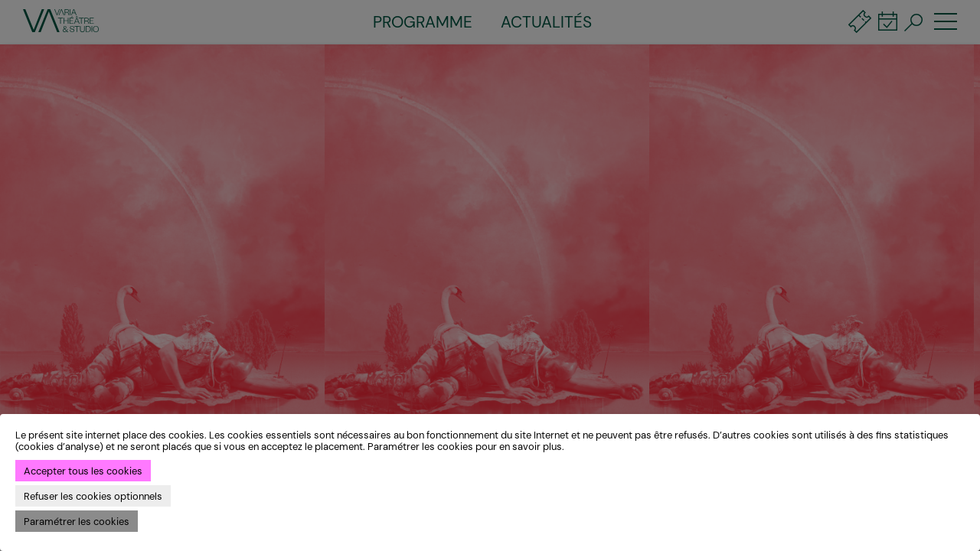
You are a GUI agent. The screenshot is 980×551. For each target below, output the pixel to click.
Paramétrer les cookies (77, 522)
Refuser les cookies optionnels (93, 496)
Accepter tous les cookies (83, 471)
